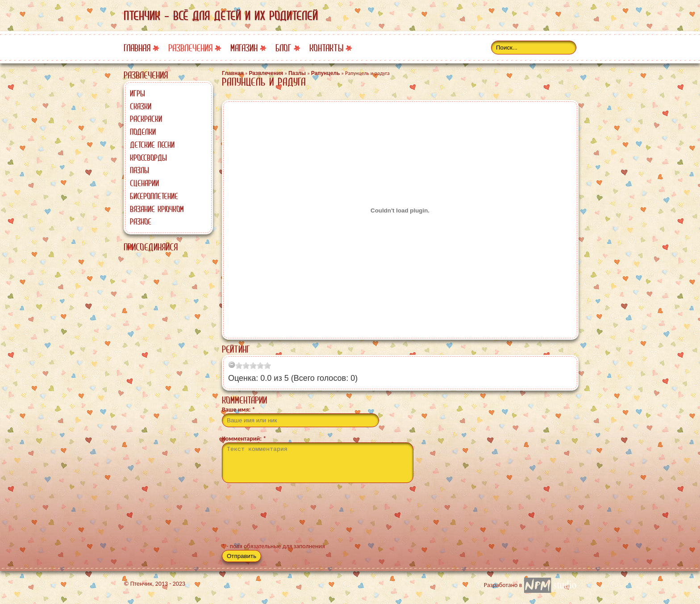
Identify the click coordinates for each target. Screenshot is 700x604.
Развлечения (190, 48)
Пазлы (140, 170)
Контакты (326, 48)
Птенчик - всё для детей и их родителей (221, 16)
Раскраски (146, 119)
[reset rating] (232, 365)
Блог (283, 48)
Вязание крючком (157, 209)
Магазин (244, 48)
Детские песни (152, 145)
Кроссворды (148, 158)
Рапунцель (326, 73)
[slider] (253, 366)
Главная (137, 48)
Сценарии (144, 183)
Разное (141, 221)
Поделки (143, 132)
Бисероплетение (154, 196)
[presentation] (290, 517)
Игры (137, 93)
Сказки (141, 106)
